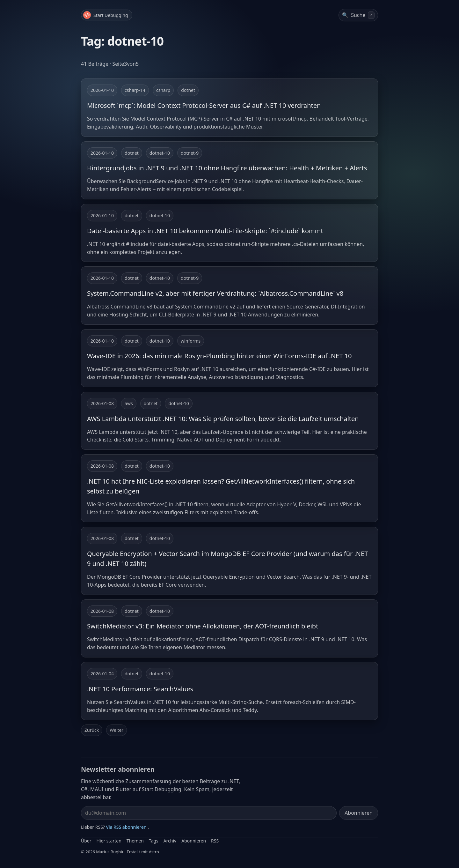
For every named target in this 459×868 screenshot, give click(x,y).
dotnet (188, 90)
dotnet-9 (190, 153)
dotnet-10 (160, 153)
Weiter (117, 730)
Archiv (170, 841)
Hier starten (109, 841)
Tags (154, 841)
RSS (215, 841)
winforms (191, 341)
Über (86, 841)
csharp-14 (135, 90)
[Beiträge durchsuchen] (358, 15)
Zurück (92, 730)
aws (129, 403)
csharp (163, 90)
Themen (135, 841)
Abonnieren (359, 813)
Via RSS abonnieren (126, 827)
